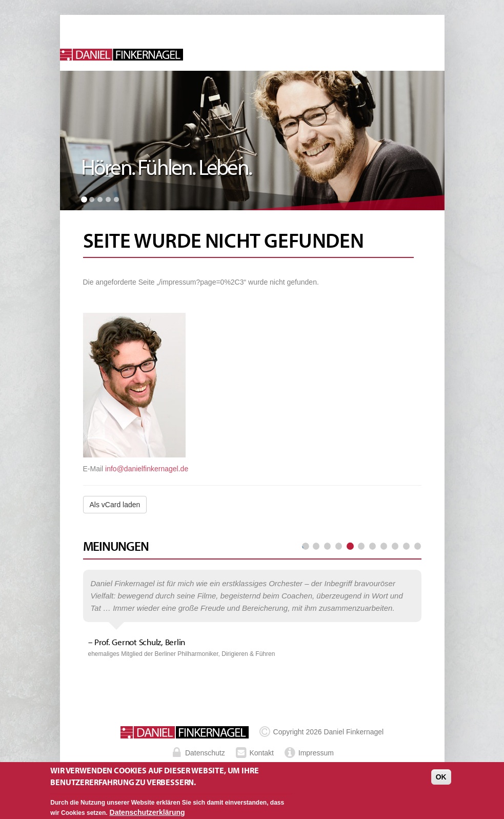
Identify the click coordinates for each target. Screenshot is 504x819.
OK (441, 781)
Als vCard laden (115, 505)
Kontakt (262, 753)
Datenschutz (205, 753)
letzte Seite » (417, 547)
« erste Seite (306, 547)
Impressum (316, 753)
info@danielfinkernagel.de (147, 469)
